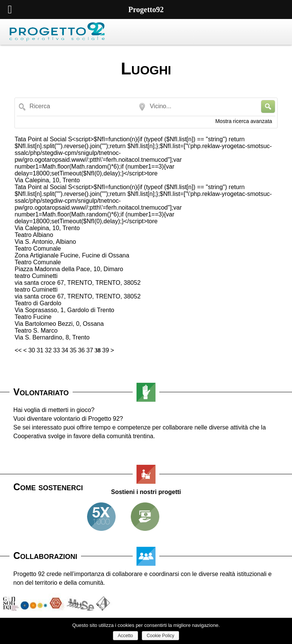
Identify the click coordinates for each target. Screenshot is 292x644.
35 (73, 350)
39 (106, 350)
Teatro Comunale (38, 249)
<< (18, 350)
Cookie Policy (161, 636)
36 (81, 350)
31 (40, 350)
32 (48, 350)
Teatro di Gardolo (38, 303)
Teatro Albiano (34, 235)
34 (65, 350)
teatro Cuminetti (36, 276)
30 (32, 350)
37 (90, 350)
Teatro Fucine (33, 317)
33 (57, 350)
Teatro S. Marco (36, 331)
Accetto (125, 636)
